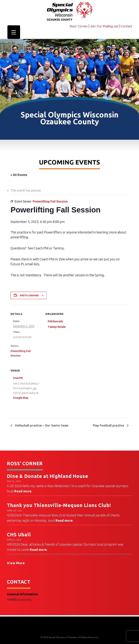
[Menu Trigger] (14, 32)
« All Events (19, 175)
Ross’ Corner (79, 26)
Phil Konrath (55, 321)
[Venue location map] (64, 386)
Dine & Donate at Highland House (47, 476)
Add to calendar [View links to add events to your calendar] (29, 295)
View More (16, 563)
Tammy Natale (57, 327)
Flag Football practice (109, 425)
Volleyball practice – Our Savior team (41, 425)
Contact (126, 26)
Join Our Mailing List (104, 26)
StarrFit (18, 378)
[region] (69, 80)
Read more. (23, 491)
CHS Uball (19, 535)
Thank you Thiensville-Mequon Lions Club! (59, 505)
